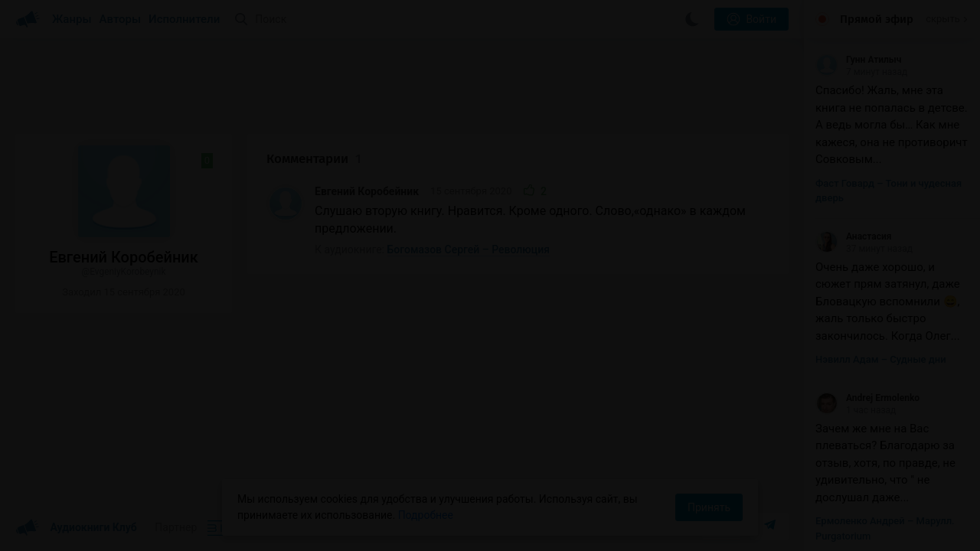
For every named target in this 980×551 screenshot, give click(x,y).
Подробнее (426, 515)
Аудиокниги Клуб (76, 528)
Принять (709, 507)
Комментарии (314, 159)
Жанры (72, 19)
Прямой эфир (877, 19)
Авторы (121, 19)
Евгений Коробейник (367, 191)
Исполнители (184, 19)
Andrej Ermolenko (867, 398)
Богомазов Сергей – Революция (469, 249)
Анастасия (854, 236)
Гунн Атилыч (858, 60)
